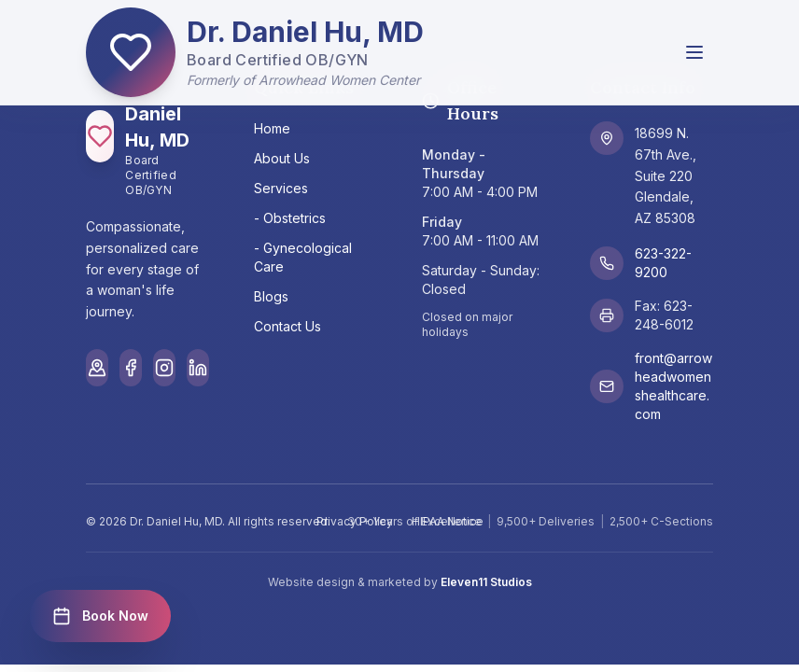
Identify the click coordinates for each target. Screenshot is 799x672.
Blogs (271, 296)
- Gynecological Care (303, 257)
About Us (282, 158)
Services (281, 188)
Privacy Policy (355, 521)
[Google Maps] (97, 368)
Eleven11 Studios (486, 582)
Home (272, 128)
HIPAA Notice (448, 521)
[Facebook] (131, 368)
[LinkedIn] (198, 368)
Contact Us (287, 326)
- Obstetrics (290, 218)
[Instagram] (164, 368)
